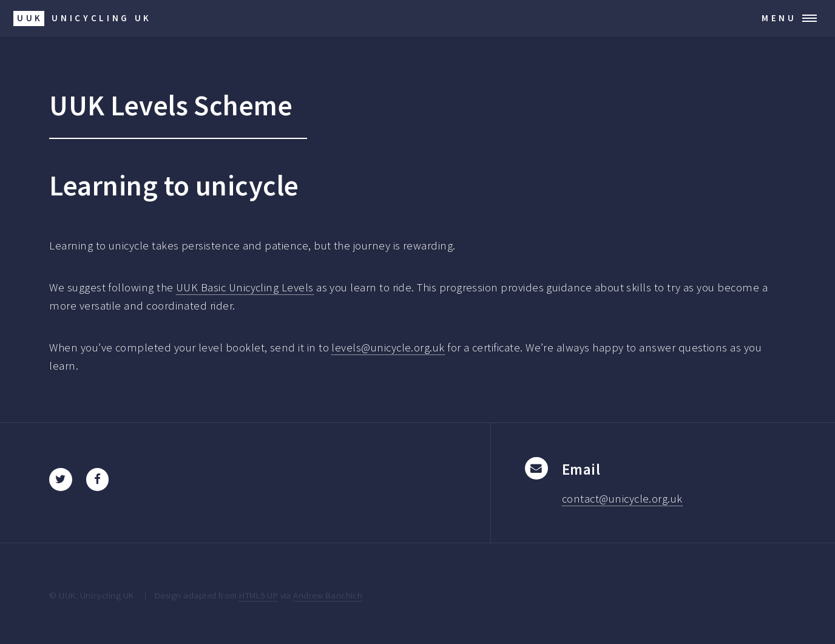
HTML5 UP (259, 595)
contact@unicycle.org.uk (622, 499)
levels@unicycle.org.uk (388, 347)
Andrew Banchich (328, 595)
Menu (779, 18)
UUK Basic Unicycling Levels (245, 287)
